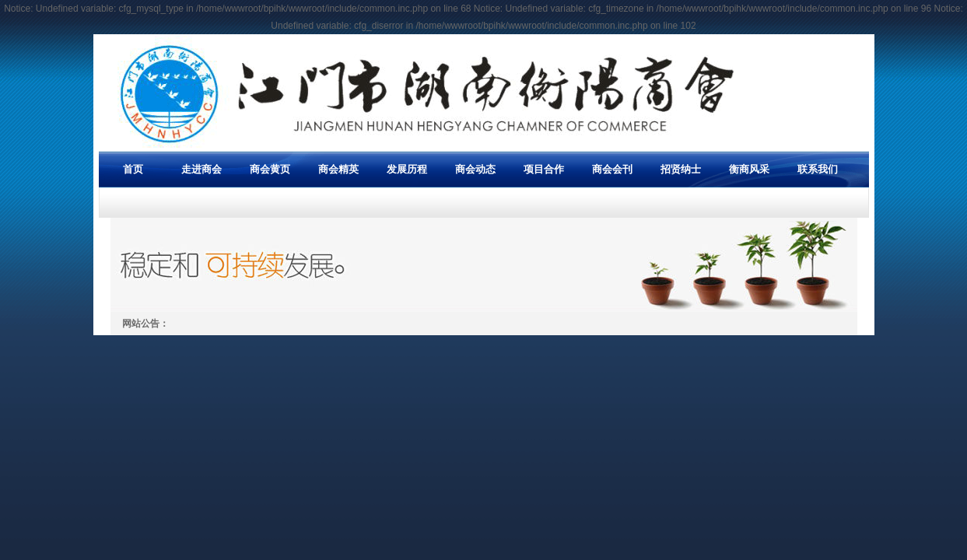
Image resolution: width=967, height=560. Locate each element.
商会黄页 (270, 169)
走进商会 (201, 169)
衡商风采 (749, 169)
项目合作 (544, 169)
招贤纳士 (681, 169)
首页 (133, 169)
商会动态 (475, 169)
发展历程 (407, 169)
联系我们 (818, 169)
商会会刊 (612, 169)
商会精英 (338, 169)
